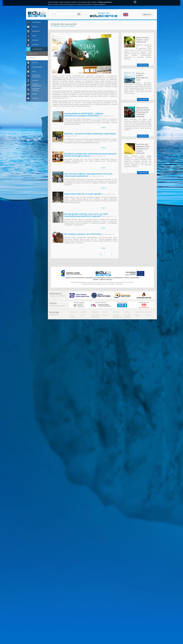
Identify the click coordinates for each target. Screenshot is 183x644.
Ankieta (137, 315)
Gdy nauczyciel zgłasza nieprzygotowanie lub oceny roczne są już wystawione (88, 175)
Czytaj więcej (143, 65)
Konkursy (105, 315)
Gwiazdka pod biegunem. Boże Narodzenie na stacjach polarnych (143, 149)
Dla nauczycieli (140, 312)
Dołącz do (104, 14)
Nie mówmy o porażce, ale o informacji (83, 234)
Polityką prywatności (105, 2)
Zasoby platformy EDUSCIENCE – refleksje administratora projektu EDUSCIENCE (84, 115)
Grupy (82, 315)
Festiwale (127, 312)
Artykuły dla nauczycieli (68, 26)
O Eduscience (74, 312)
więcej (104, 127)
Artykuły (149, 312)
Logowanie (147, 14)
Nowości (83, 312)
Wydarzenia (95, 312)
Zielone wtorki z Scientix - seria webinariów (143, 40)
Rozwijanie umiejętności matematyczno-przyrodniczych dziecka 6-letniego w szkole (90, 155)
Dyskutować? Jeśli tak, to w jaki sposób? (83, 194)
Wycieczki (116, 312)
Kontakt (148, 315)
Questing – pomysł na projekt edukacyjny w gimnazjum (90, 134)
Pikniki (104, 312)
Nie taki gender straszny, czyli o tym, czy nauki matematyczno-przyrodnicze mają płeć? (86, 215)
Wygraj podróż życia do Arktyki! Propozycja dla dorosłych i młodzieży (143, 112)
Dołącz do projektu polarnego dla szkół (142, 77)
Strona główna (55, 26)
